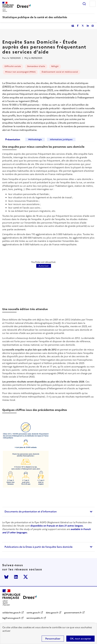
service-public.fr (35, 618)
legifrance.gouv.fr (12, 618)
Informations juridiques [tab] (61, 139)
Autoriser (44, 266)
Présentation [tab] (13, 139)
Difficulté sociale (13, 66)
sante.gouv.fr (33, 613)
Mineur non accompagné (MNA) (20, 72)
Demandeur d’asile (36, 66)
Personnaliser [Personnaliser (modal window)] (53, 639)
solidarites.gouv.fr (12, 613)
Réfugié (55, 66)
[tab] (49, 512)
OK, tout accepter (80, 639)
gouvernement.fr (73, 613)
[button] (49, 512)
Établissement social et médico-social (60, 72)
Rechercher (84, 4)
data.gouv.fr (52, 613)
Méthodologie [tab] (35, 139)
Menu (93, 4)
